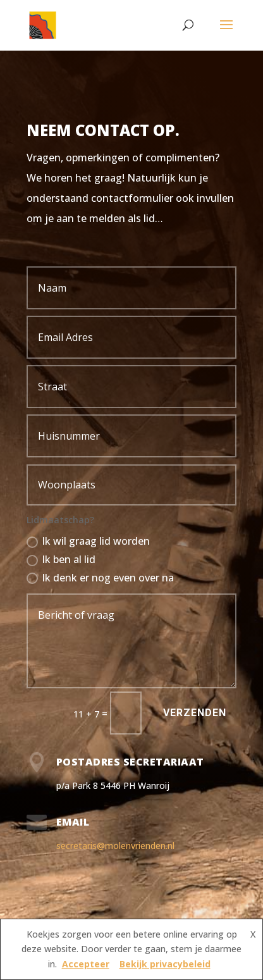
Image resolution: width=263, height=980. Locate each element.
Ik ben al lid (61, 559)
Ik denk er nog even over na (100, 578)
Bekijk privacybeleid (165, 964)
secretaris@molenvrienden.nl (115, 846)
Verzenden (195, 713)
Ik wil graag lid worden (88, 541)
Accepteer (86, 964)
